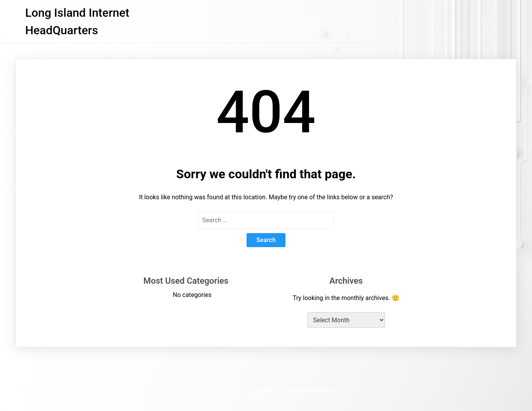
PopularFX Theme (311, 391)
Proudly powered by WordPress (240, 391)
